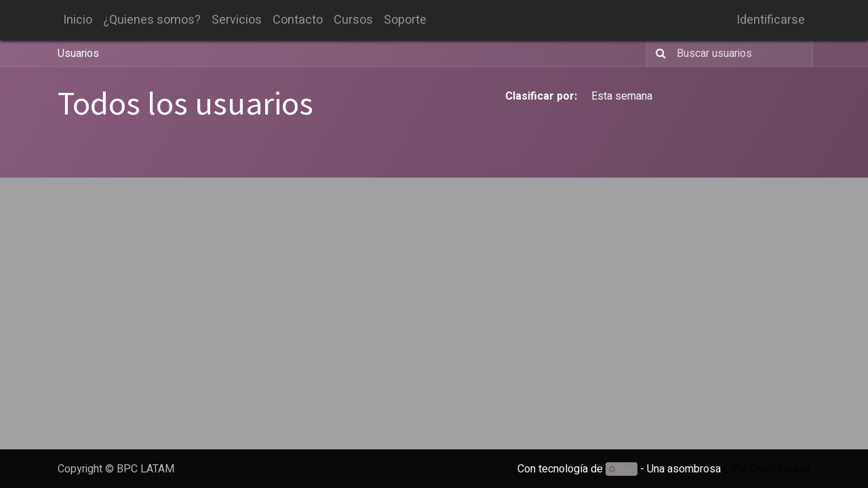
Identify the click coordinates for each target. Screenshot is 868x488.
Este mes (692, 96)
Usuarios (78, 54)
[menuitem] (78, 20)
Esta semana (622, 96)
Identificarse (771, 20)
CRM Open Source (767, 469)
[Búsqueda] (658, 54)
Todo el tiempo (767, 96)
